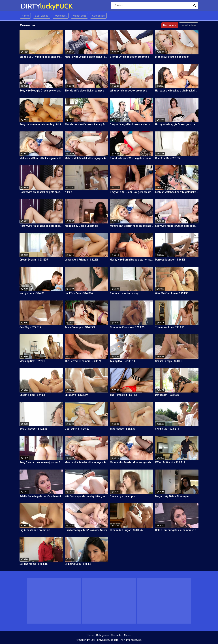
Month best (79, 16)
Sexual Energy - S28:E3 (169, 361)
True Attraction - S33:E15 (170, 327)
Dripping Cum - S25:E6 (78, 564)
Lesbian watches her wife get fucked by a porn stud (177, 192)
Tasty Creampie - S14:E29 (80, 327)
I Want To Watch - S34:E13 (170, 462)
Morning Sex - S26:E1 (32, 361)
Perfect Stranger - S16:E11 (171, 260)
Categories (98, 16)
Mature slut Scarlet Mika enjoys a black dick (41, 158)
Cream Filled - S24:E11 (33, 395)
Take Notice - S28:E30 (123, 429)
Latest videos (189, 25)
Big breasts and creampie (35, 530)
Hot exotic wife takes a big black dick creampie (177, 91)
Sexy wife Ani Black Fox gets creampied (132, 192)
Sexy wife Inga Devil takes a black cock (132, 124)
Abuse (127, 635)
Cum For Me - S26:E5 (167, 158)
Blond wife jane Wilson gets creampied (132, 158)
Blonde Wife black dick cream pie (84, 91)
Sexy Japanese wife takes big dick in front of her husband (41, 124)
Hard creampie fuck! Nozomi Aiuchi (86, 530)
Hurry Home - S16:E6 (32, 293)
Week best (61, 16)
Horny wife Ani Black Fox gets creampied (41, 192)
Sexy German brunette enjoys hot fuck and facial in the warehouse (41, 462)
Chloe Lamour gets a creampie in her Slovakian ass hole (177, 530)
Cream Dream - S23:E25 (34, 260)
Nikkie (68, 192)
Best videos (42, 16)
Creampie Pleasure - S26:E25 (127, 327)
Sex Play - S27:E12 (30, 327)
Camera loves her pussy (124, 293)
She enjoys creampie (122, 496)
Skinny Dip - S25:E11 (167, 429)
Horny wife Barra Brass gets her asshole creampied (132, 260)
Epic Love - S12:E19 (76, 395)
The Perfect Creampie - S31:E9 (83, 361)
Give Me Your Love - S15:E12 (172, 293)
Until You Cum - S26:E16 (79, 293)
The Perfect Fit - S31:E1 (124, 395)
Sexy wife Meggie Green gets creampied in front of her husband (41, 91)
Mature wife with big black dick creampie (86, 57)
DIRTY (30, 6)
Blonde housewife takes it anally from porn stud (86, 124)
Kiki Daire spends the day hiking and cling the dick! (86, 496)
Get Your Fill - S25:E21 (78, 429)
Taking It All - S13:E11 (122, 361)
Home (25, 16)
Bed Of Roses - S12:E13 (33, 429)
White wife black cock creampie (128, 91)
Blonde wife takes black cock (172, 57)
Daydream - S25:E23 (167, 395)
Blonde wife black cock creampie (129, 57)
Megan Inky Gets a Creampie (81, 226)
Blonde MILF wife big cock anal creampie (41, 57)
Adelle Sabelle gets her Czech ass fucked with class (41, 496)
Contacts (116, 635)
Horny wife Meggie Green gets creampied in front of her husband (177, 124)
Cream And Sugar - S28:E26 (126, 530)
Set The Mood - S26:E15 (34, 564)
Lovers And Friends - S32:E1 (81, 260)
